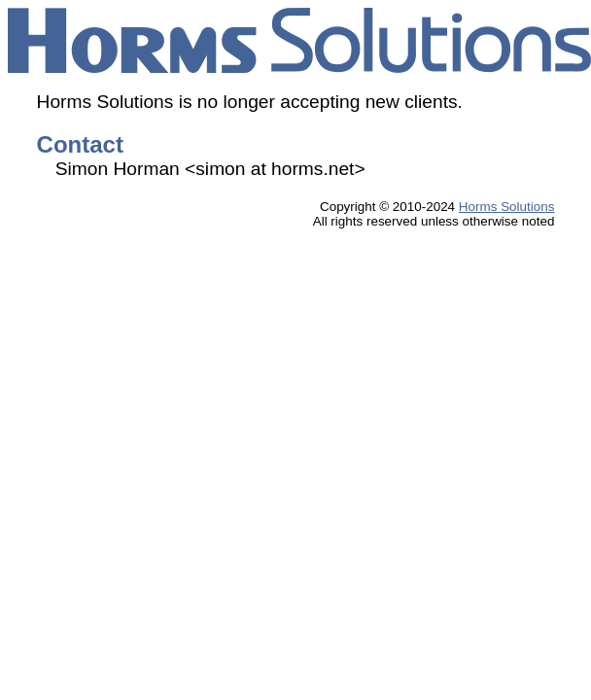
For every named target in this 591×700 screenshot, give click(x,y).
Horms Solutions (507, 207)
